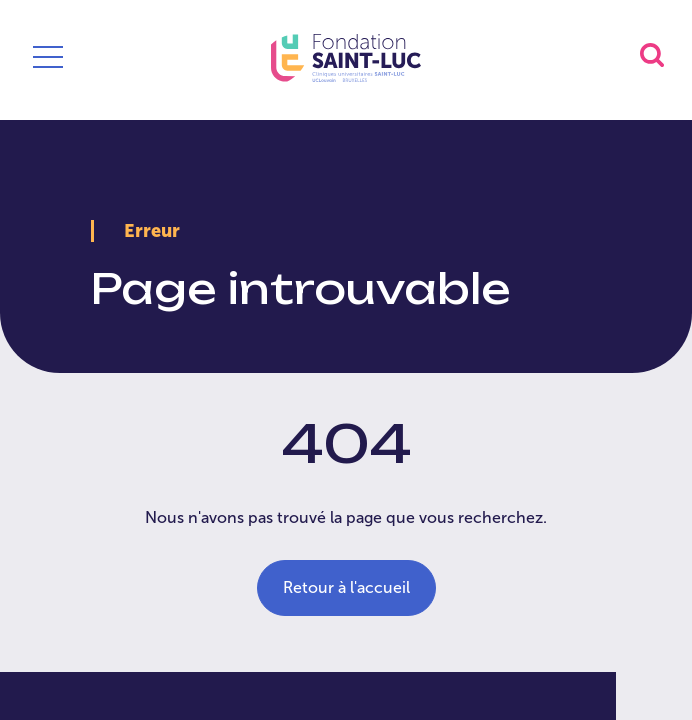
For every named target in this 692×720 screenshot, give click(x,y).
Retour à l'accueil (346, 587)
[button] (652, 54)
